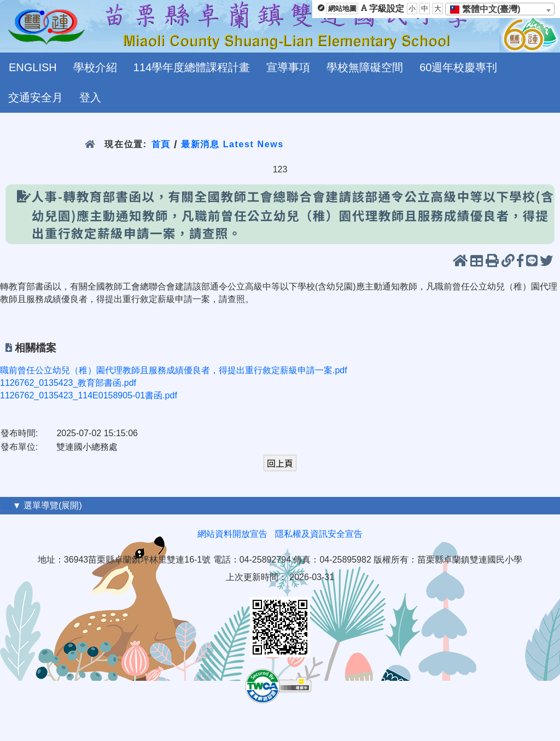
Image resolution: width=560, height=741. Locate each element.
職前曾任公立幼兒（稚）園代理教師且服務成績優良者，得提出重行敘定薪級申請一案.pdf (174, 370)
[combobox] (500, 9)
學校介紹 (95, 67)
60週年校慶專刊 (458, 67)
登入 (90, 97)
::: (6, 505)
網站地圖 (342, 8)
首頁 (161, 144)
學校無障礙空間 (365, 67)
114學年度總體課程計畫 (192, 67)
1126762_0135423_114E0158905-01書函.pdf (89, 395)
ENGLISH (33, 67)
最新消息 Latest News (232, 144)
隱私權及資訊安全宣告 (319, 534)
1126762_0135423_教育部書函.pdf (68, 383)
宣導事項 (288, 67)
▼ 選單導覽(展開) (47, 505)
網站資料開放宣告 (232, 534)
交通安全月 (36, 97)
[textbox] (489, 9)
